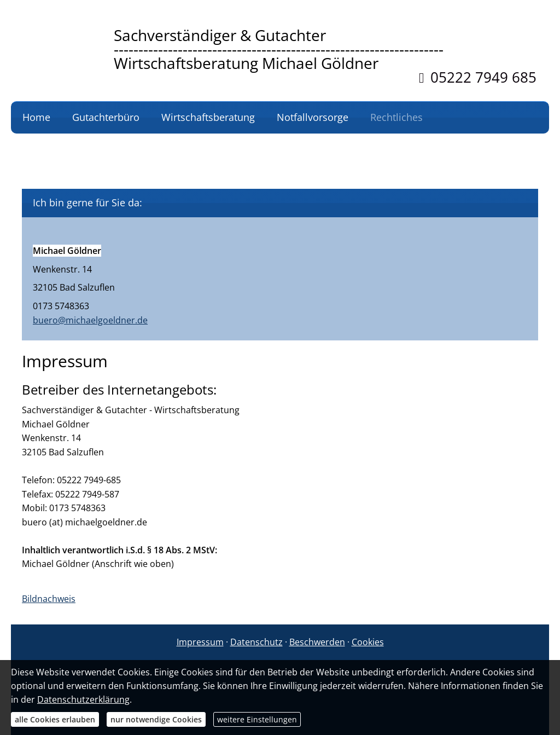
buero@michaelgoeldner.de (90, 320)
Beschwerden (317, 642)
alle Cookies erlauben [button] (55, 719)
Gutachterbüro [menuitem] (106, 117)
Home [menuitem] (36, 117)
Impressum (200, 642)
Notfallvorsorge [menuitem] (313, 117)
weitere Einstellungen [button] (257, 719)
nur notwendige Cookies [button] (156, 719)
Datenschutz (256, 642)
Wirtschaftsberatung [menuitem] (208, 117)
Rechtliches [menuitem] (396, 117)
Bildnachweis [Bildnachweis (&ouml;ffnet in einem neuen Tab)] (49, 599)
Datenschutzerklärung (83, 699)
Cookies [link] (368, 642)
